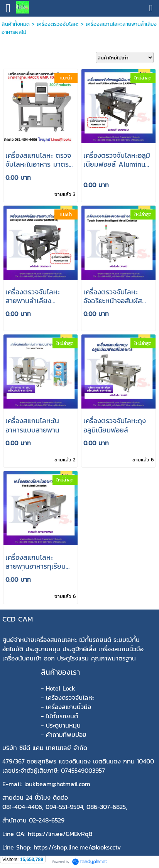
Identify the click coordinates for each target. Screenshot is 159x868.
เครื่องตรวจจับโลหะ (58, 24)
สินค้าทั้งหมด (16, 24)
